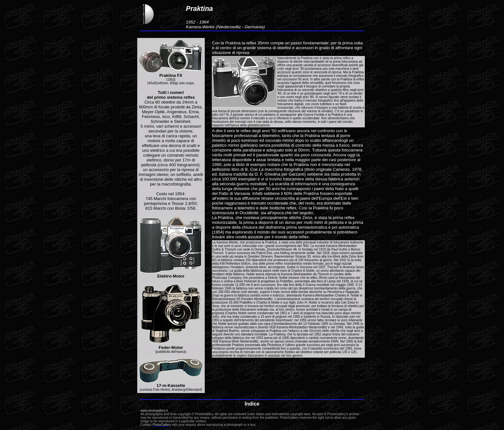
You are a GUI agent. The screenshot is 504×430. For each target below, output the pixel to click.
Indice (252, 404)
